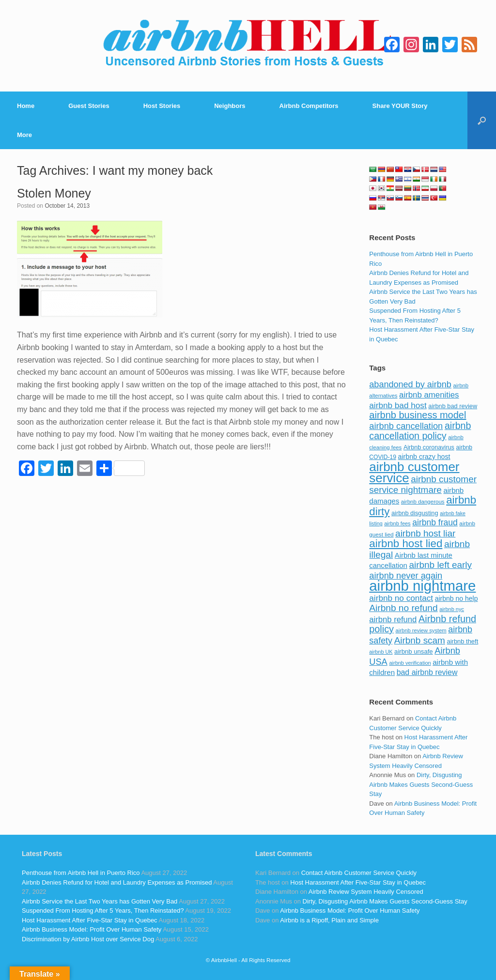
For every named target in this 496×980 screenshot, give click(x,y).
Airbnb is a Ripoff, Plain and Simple (329, 920)
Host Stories (162, 106)
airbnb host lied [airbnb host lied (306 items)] (406, 544)
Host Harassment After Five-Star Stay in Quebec (90, 920)
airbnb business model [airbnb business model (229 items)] (418, 415)
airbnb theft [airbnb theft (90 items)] (463, 641)
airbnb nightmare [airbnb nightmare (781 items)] (422, 586)
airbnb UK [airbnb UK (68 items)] (381, 652)
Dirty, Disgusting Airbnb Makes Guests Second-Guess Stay (421, 784)
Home (26, 106)
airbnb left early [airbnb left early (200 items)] (441, 565)
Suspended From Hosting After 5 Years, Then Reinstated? (103, 911)
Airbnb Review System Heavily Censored (366, 892)
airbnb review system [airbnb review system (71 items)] (421, 630)
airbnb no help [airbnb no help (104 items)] (457, 598)
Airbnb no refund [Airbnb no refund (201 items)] (403, 608)
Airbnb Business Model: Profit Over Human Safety (92, 929)
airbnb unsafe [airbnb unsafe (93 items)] (414, 651)
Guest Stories (89, 106)
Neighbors (230, 106)
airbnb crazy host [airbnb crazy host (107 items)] (424, 457)
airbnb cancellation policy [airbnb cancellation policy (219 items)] (420, 431)
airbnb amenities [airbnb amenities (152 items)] (429, 395)
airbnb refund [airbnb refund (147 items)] (393, 620)
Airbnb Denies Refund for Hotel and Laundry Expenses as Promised (117, 882)
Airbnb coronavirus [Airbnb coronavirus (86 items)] (429, 447)
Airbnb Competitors (309, 106)
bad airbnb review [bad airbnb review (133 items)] (427, 672)
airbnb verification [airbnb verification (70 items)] (410, 663)
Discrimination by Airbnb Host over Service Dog (88, 939)
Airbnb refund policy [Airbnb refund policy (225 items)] (423, 624)
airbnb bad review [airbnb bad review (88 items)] (453, 406)
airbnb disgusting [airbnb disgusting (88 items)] (415, 513)
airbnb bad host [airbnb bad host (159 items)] (398, 405)
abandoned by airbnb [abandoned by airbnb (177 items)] (410, 384)
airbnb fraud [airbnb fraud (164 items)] (435, 522)
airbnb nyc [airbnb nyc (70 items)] (452, 609)
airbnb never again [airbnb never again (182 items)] (406, 575)
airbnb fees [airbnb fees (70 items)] (397, 523)
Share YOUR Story (400, 106)
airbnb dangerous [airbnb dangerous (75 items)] (423, 502)
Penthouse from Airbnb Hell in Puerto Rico (81, 873)
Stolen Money (54, 193)
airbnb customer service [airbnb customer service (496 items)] (414, 473)
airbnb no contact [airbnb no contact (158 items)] (401, 598)
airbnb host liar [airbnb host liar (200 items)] (425, 533)
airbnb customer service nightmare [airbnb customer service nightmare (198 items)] (423, 484)
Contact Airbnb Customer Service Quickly (359, 873)
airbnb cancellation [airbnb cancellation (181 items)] (406, 426)
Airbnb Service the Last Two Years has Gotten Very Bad (100, 901)
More (24, 135)
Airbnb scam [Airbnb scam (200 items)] (420, 640)
